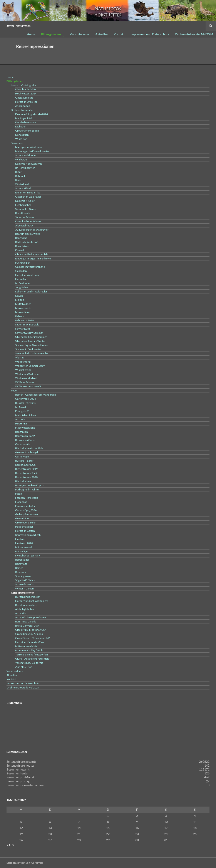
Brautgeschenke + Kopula (30, 485)
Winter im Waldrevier (27, 374)
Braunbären (22, 246)
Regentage (21, 564)
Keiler (19, 180)
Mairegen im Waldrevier (29, 147)
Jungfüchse (22, 287)
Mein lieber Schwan (26, 415)
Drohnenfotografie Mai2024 (194, 34)
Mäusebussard (24, 547)
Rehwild (20, 316)
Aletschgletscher (25, 609)
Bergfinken (22, 432)
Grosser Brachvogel (27, 452)
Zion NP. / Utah (24, 667)
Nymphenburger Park (28, 555)
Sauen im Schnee (25, 217)
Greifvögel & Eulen (26, 522)
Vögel (14, 390)
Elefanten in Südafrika (28, 192)
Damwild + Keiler (25, 201)
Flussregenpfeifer (25, 506)
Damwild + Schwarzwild (29, 164)
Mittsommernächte (26, 646)
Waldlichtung (23, 362)
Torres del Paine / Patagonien (32, 654)
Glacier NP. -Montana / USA (31, 630)
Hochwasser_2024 (26, 93)
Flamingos (21, 502)
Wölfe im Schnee (25, 382)
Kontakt (119, 34)
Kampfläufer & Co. (26, 465)
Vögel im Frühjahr (25, 580)
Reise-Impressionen (23, 593)
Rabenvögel (22, 560)
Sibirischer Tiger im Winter (30, 341)
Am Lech (20, 419)
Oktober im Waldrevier (28, 197)
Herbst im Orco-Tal (26, 102)
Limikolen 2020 (24, 543)
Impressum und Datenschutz (150, 34)
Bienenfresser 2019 (26, 469)
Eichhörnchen (23, 205)
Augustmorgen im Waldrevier (32, 230)
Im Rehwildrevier (25, 168)
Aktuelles (102, 34)
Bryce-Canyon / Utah (27, 626)
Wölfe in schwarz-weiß (28, 386)
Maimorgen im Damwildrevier (32, 151)
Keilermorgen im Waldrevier (31, 291)
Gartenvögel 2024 (26, 399)
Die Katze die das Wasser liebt (32, 254)
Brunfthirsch (23, 213)
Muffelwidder (23, 304)
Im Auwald (21, 407)
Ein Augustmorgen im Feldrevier (33, 258)
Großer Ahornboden (27, 131)
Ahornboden (23, 106)
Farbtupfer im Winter (27, 489)
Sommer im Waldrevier (28, 349)
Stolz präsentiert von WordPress (25, 863)
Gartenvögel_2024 (26, 510)
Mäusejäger (22, 551)
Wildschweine (23, 370)
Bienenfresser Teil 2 (26, 473)
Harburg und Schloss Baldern (32, 601)
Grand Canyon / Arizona (29, 634)
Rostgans (20, 572)
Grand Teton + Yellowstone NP (33, 638)
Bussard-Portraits (25, 403)
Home (31, 34)
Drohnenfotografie (22, 110)
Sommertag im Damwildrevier (32, 345)
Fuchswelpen (23, 263)
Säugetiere (17, 143)
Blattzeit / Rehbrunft (27, 242)
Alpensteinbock (24, 225)
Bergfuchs (21, 238)
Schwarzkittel (23, 188)
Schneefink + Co (24, 584)
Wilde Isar (21, 139)
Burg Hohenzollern (26, 605)
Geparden (21, 271)
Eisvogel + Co (23, 411)
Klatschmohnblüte (26, 89)
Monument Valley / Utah (29, 650)
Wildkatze (21, 159)
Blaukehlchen (23, 481)
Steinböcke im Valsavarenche (32, 353)
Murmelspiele (23, 308)
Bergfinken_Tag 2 (25, 436)
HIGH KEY (21, 423)
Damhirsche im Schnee (28, 221)
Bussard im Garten (26, 440)
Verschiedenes (80, 34)
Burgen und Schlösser (28, 597)
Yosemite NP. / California (29, 663)
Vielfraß (20, 357)
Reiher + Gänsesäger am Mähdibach (36, 395)
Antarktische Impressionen (31, 617)
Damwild (20, 250)
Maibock (20, 300)
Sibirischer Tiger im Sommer (31, 337)
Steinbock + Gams (25, 209)
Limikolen (21, 539)
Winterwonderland (26, 378)
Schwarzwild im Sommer (29, 333)
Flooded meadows (26, 122)
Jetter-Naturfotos (18, 26)
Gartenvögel (22, 456)
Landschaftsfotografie (23, 85)
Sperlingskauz (23, 576)
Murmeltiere (22, 312)
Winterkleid (22, 184)
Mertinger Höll (24, 118)
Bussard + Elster (24, 461)
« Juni (10, 845)
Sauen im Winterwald (27, 324)
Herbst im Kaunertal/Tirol (30, 642)
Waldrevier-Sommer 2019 (30, 366)
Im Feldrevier (23, 283)
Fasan (19, 494)
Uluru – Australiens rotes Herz (32, 659)
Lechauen (21, 126)
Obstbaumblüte (24, 98)
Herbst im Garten (25, 531)
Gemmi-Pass (22, 518)
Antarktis (20, 613)
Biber (18, 172)
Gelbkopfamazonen (27, 514)
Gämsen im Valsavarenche (30, 267)
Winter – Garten (24, 588)
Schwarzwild (23, 329)
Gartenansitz (23, 444)
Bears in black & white (28, 234)
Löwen (19, 296)
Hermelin (21, 279)
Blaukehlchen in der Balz (29, 448)
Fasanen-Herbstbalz (27, 498)
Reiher (19, 568)
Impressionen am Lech (28, 535)
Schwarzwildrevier (26, 155)
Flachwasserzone (25, 428)
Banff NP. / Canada (26, 621)
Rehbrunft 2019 (24, 320)
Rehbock (20, 176)
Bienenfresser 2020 (26, 477)
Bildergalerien (51, 34)
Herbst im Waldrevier (27, 275)
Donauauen (22, 135)
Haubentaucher (24, 527)
